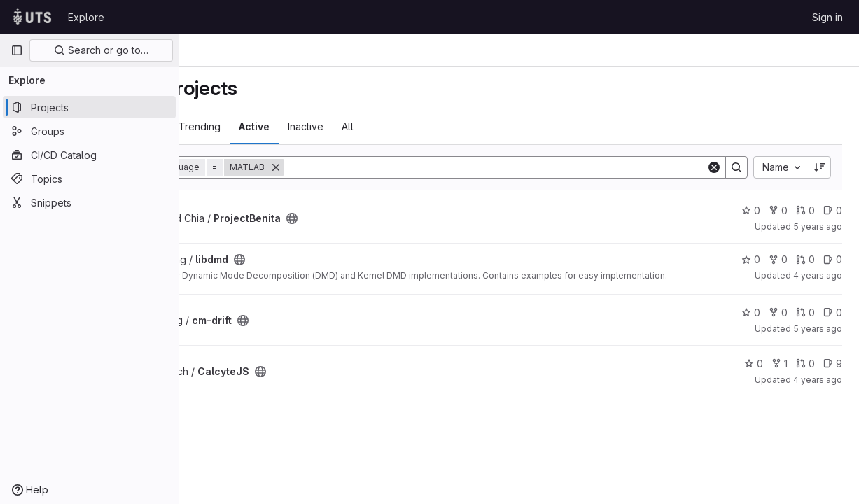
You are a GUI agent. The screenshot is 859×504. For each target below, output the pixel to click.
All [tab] (451, 126)
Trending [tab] (302, 126)
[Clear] (714, 167)
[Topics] (89, 178)
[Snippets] (89, 202)
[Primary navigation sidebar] (17, 50)
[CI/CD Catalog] (89, 155)
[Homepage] (32, 17)
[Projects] (89, 107)
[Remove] (379, 167)
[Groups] (89, 131)
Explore (86, 17)
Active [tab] (357, 126)
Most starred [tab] (234, 126)
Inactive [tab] (408, 126)
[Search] (547, 167)
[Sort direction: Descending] (820, 167)
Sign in (827, 17)
